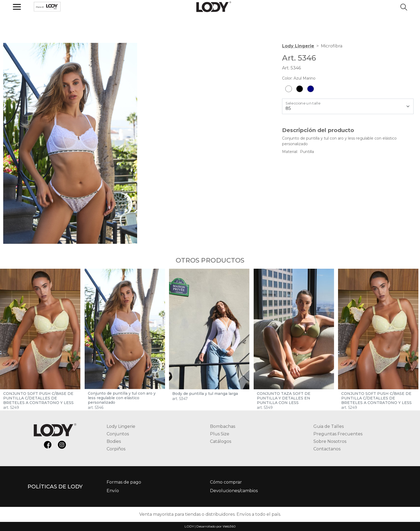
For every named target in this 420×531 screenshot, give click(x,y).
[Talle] (348, 106)
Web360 (229, 526)
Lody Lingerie (298, 46)
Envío (113, 491)
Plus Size (220, 434)
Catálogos (221, 441)
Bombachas (223, 426)
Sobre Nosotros (330, 441)
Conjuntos (118, 434)
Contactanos (327, 449)
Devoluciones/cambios (234, 491)
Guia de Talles (329, 426)
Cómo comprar (226, 482)
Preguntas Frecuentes (338, 434)
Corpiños (116, 449)
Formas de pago (124, 482)
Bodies (114, 441)
